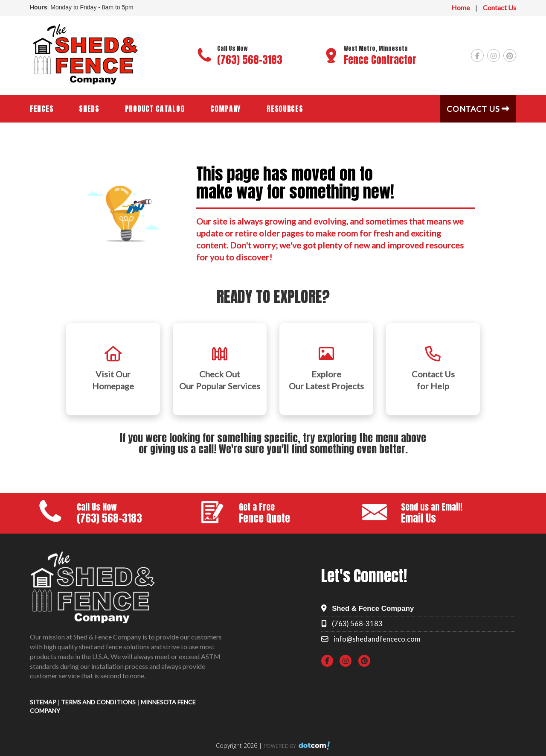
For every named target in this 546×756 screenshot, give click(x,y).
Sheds (89, 109)
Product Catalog (155, 109)
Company (226, 109)
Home (460, 7)
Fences (42, 109)
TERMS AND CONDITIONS (98, 702)
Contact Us (500, 7)
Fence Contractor (380, 60)
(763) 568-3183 (250, 60)
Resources (285, 109)
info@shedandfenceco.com (377, 639)
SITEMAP (43, 702)
